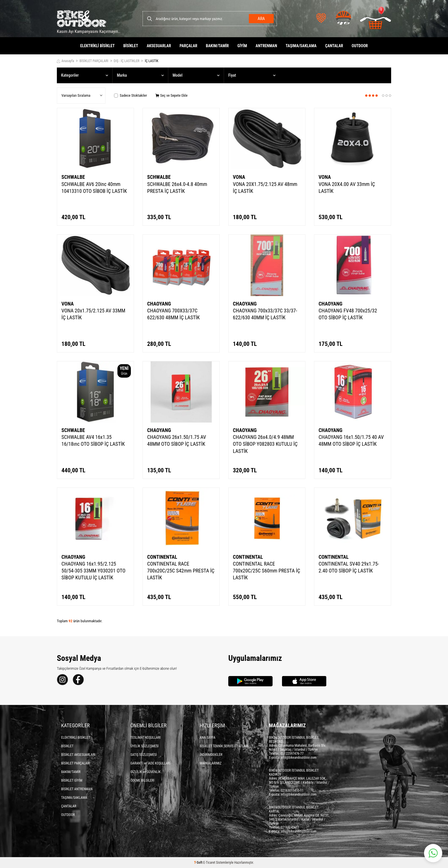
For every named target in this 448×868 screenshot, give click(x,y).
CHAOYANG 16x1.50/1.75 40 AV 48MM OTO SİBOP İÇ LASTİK (351, 440)
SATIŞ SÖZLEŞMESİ (144, 755)
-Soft (199, 863)
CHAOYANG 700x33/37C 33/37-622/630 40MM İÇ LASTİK (265, 314)
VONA (239, 177)
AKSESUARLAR (159, 46)
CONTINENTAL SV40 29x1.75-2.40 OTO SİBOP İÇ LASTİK (349, 567)
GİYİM (242, 46)
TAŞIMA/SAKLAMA (301, 46)
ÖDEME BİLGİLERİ (143, 780)
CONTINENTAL (162, 557)
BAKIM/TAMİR (217, 46)
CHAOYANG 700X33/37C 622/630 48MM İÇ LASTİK (173, 314)
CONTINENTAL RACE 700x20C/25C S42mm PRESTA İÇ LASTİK (181, 571)
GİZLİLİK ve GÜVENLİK (146, 772)
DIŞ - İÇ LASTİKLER (127, 61)
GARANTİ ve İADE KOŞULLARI (151, 763)
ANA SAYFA (208, 738)
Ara (261, 19)
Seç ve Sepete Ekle (171, 95)
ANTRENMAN (266, 46)
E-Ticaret (209, 863)
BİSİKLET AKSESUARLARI (78, 755)
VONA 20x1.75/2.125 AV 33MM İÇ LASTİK (93, 314)
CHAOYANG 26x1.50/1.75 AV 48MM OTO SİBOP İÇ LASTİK (177, 440)
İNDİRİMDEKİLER (211, 755)
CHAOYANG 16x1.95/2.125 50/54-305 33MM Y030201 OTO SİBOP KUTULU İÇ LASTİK (93, 571)
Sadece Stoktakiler (130, 95)
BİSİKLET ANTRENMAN (77, 789)
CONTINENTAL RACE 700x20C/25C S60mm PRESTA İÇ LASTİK (266, 571)
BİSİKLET (131, 46)
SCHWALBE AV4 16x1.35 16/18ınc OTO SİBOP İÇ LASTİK (93, 440)
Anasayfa (65, 61)
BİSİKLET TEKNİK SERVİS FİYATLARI (224, 746)
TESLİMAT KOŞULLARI (146, 738)
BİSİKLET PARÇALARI (94, 61)
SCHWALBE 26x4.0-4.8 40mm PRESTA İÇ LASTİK (177, 188)
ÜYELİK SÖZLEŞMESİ (145, 746)
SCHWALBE (73, 177)
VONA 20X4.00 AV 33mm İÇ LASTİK (347, 188)
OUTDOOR (360, 46)
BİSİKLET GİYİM (72, 780)
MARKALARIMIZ (211, 763)
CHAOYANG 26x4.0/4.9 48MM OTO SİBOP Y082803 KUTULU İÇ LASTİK (265, 444)
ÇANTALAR (334, 46)
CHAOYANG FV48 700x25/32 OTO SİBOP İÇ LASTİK (348, 314)
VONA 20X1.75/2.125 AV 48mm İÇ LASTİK (265, 188)
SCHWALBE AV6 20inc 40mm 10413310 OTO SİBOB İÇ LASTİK (94, 188)
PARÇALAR (188, 46)
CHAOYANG (159, 304)
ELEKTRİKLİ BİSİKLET (98, 46)
